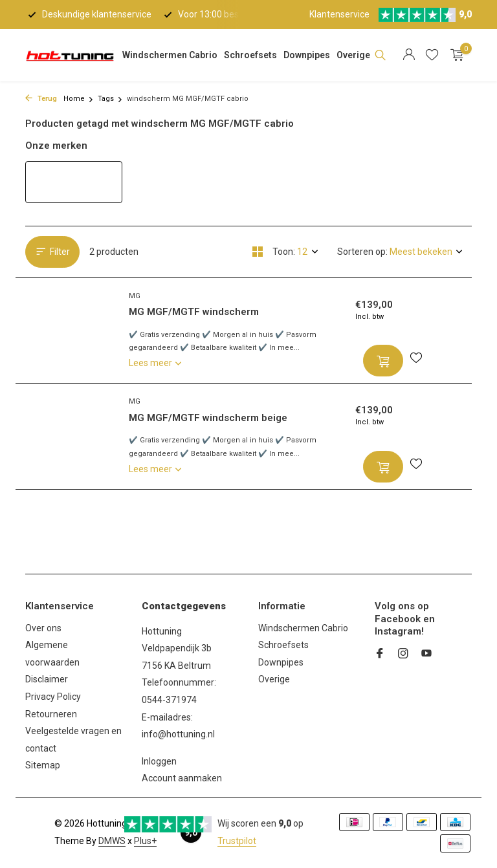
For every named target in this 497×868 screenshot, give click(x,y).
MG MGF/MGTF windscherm (194, 312)
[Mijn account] (409, 55)
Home (79, 99)
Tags (110, 99)
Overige (353, 55)
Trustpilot (237, 841)
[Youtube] (426, 655)
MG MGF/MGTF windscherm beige (208, 418)
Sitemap (43, 765)
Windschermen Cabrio (170, 55)
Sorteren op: (362, 252)
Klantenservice (339, 14)
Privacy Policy (53, 697)
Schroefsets (250, 55)
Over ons (43, 628)
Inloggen (159, 761)
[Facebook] (380, 655)
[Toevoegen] (383, 361)
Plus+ (145, 841)
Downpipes (307, 55)
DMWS (112, 841)
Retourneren (51, 714)
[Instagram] (403, 655)
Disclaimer (47, 679)
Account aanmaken (182, 778)
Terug (41, 99)
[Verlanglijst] (432, 55)
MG (135, 296)
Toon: (284, 252)
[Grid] (258, 252)
